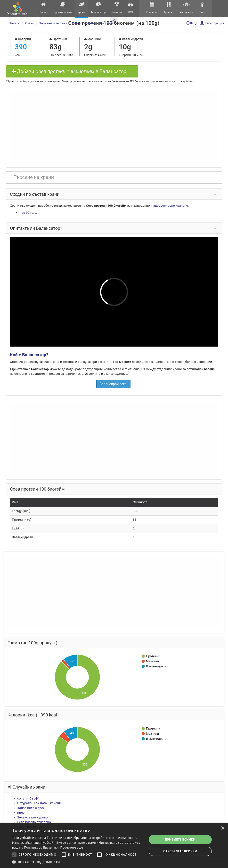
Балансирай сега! (113, 384)
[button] (78, 862)
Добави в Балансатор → (72, 71)
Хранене (169, 8)
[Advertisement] (114, 126)
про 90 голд (28, 213)
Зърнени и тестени (53, 23)
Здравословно (63, 8)
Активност (187, 8)
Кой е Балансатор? (29, 355)
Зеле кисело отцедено (34, 822)
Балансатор (98, 8)
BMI (131, 8)
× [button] (223, 828)
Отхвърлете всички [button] (180, 851)
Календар (152, 8)
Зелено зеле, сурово (32, 817)
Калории (117, 8)
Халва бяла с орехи (32, 808)
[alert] (114, 846)
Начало (43, 8)
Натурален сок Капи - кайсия (39, 803)
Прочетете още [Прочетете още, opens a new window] (72, 847)
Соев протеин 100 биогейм (93, 23)
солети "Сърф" (28, 798)
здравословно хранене (171, 206)
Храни (81, 8)
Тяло (202, 8)
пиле (21, 813)
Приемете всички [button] (180, 839)
